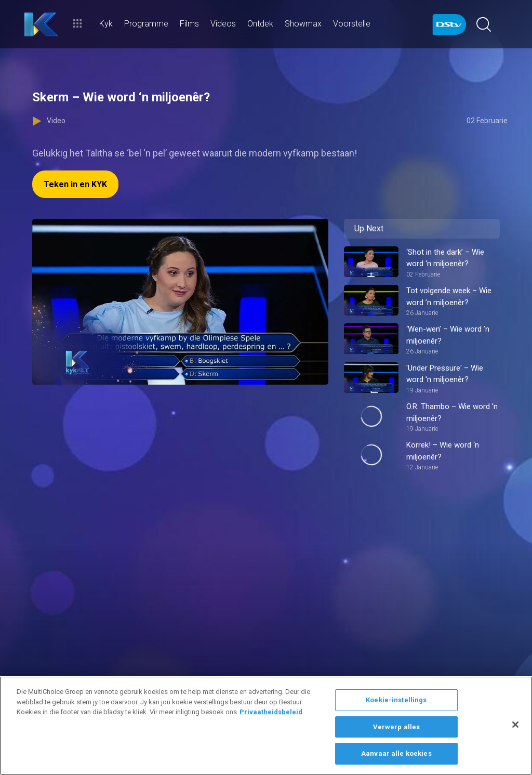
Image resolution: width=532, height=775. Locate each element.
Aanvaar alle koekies (396, 753)
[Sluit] (515, 725)
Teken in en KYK (75, 184)
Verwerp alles (397, 727)
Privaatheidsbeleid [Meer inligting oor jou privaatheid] (271, 712)
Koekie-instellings (396, 700)
